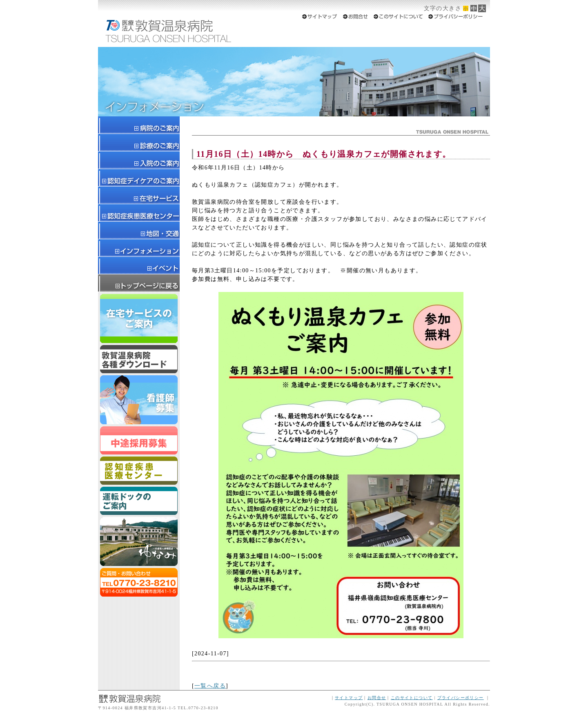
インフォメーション (139, 248)
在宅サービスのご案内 (139, 319)
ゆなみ (139, 541)
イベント (139, 266)
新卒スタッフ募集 (139, 400)
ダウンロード (139, 359)
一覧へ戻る (210, 686)
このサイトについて (412, 698)
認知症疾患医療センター (139, 471)
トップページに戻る (139, 283)
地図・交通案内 (139, 231)
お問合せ (377, 698)
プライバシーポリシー (461, 698)
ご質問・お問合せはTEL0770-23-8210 (139, 582)
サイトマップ (349, 698)
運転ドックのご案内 (139, 501)
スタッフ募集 (139, 440)
